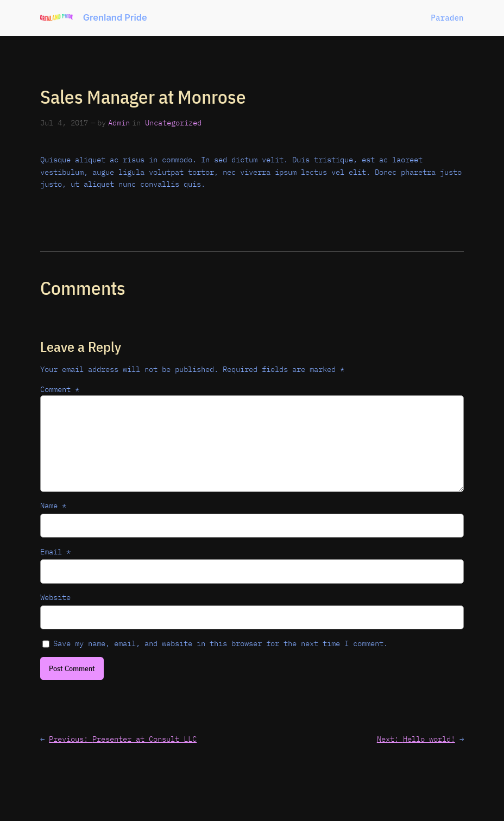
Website (55, 597)
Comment (60, 389)
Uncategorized (173, 122)
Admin (119, 122)
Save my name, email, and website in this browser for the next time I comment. (220, 643)
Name (53, 505)
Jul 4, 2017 (64, 122)
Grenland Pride (115, 17)
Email (55, 551)
